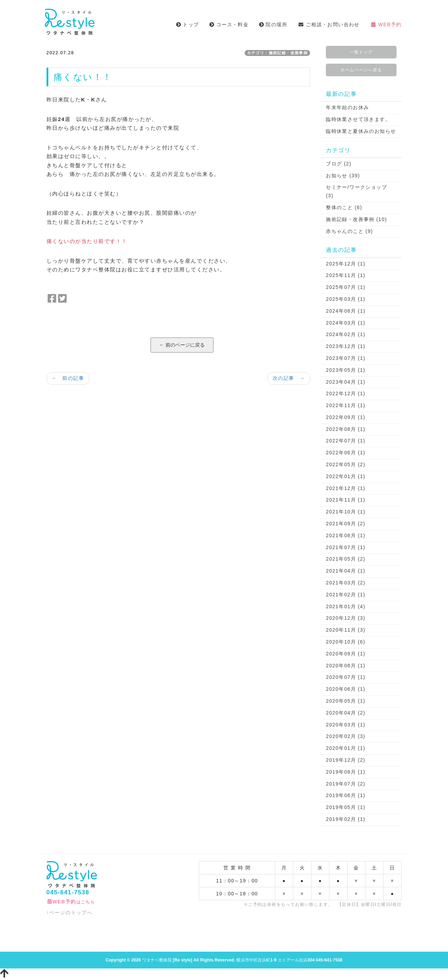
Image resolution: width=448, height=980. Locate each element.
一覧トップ (361, 52)
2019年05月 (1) (346, 807)
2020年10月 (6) (346, 642)
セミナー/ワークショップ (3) (356, 191)
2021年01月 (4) (346, 606)
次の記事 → (289, 378)
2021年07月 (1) (346, 547)
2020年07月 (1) (346, 677)
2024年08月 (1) (346, 311)
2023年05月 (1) (346, 370)
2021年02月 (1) (346, 595)
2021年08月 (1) (346, 535)
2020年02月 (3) (346, 736)
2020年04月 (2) (346, 713)
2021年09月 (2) (346, 524)
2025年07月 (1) (346, 287)
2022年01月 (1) (346, 476)
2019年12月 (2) (346, 760)
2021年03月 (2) (346, 583)
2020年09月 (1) (346, 654)
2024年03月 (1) (346, 323)
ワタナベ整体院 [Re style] (167, 960)
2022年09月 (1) (346, 417)
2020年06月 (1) (346, 689)
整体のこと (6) (344, 207)
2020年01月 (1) (346, 748)
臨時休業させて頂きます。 (358, 119)
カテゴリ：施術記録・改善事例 (278, 53)
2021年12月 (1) (346, 488)
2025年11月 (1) (346, 275)
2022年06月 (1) (346, 453)
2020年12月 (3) (346, 618)
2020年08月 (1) (346, 666)
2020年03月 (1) (346, 725)
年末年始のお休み (347, 107)
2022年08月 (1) (346, 429)
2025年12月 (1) (346, 264)
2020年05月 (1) (346, 701)
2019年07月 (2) (346, 784)
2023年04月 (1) (346, 382)
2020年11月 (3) (346, 630)
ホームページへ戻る (361, 70)
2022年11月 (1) (346, 405)
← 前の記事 (68, 378)
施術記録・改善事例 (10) (356, 219)
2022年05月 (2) (346, 464)
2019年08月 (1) (346, 772)
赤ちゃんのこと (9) (349, 231)
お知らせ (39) (343, 176)
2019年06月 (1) (346, 795)
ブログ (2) (339, 164)
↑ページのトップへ (70, 912)
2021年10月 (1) (346, 512)
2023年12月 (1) (346, 346)
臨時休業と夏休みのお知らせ (361, 131)
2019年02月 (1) (346, 819)
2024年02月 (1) (346, 334)
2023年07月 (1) (346, 358)
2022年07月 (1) (346, 441)
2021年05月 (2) (346, 559)
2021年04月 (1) (346, 571)
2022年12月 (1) (346, 393)
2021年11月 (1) (346, 500)
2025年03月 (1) (346, 299)
